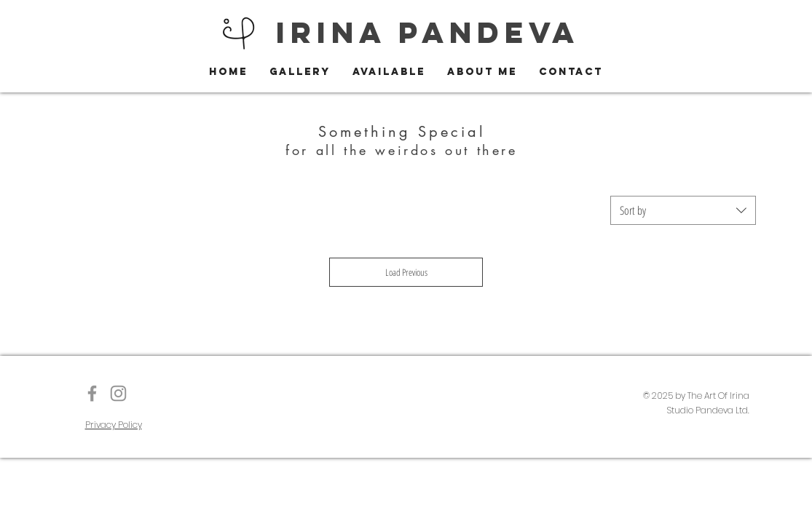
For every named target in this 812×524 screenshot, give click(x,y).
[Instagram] (118, 393)
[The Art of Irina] (92, 393)
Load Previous (406, 272)
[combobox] (683, 210)
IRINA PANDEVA (428, 32)
